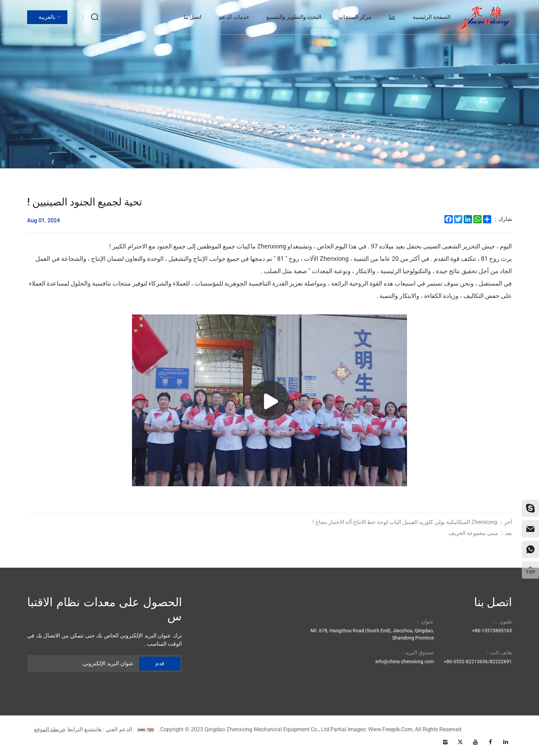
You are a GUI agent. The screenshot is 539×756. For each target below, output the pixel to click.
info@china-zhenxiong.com (405, 661)
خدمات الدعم (234, 17)
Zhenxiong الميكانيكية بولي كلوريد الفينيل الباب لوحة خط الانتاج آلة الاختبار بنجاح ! (412, 531)
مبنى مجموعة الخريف (480, 542)
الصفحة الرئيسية (432, 17)
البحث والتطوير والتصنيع (294, 17)
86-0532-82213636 (467, 661)
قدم (160, 663)
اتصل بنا (192, 17)
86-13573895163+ (492, 631)
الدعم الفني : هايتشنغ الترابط (100, 729)
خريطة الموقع (50, 729)
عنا (392, 17)
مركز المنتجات (355, 17)
